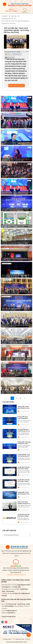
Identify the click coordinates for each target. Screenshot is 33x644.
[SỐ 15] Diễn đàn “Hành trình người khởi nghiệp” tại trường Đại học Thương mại (15, 309)
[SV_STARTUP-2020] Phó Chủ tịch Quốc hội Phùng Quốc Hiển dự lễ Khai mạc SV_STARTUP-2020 (16, 176)
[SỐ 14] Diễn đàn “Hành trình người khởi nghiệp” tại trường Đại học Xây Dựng (15, 326)
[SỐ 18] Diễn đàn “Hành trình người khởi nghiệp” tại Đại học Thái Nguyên (16, 259)
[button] (17, 42)
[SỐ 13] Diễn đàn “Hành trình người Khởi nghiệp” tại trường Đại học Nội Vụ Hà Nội (15, 342)
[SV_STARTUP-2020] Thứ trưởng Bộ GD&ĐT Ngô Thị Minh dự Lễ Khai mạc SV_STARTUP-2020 (16, 160)
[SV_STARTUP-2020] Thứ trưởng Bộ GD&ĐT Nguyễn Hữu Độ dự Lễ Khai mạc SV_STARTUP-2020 (16, 143)
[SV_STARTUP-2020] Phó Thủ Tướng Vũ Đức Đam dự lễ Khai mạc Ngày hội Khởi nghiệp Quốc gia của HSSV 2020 (16, 193)
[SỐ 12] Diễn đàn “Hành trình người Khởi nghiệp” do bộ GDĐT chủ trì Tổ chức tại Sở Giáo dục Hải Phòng (16, 359)
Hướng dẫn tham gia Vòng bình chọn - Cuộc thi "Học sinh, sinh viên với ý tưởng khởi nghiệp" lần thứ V (24, 443)
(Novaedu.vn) (17, 572)
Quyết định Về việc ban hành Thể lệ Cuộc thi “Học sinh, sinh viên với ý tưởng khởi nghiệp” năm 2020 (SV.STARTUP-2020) (24, 468)
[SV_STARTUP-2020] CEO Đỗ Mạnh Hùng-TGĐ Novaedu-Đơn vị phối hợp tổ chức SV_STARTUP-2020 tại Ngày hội (16, 127)
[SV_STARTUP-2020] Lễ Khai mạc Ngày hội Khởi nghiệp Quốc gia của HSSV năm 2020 (15, 110)
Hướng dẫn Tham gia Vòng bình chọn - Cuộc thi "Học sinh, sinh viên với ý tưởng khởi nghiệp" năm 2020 (24, 407)
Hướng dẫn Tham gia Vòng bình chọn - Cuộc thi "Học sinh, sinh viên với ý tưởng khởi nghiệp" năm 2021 (24, 493)
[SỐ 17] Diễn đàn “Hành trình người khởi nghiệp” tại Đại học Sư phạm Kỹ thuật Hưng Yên (16, 276)
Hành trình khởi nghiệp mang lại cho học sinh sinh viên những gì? (24, 503)
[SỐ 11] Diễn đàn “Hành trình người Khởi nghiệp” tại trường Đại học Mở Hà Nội (15, 376)
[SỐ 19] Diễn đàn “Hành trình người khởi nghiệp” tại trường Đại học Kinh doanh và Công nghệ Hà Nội (15, 243)
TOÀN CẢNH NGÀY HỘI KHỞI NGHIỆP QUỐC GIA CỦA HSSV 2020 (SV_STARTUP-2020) (15, 210)
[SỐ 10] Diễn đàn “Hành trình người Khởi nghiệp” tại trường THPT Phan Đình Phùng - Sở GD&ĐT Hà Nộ (15, 392)
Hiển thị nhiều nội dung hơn (17, 86)
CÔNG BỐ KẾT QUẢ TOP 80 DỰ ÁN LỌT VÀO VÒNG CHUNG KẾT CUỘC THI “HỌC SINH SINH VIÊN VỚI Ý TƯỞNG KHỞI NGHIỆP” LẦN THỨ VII (24, 455)
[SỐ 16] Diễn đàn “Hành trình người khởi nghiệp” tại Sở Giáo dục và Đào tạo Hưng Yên (16, 293)
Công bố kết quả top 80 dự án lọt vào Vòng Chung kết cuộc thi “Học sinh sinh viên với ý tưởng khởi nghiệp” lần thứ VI (24, 430)
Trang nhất (4, 16)
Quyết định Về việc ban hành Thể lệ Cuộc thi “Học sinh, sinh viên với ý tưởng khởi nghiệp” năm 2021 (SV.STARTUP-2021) (24, 481)
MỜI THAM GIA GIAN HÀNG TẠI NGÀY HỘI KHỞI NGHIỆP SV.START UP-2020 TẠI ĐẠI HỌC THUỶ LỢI (16, 226)
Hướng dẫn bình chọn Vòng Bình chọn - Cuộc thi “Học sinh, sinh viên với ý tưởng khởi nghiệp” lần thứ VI (24, 418)
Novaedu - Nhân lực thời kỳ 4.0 (17, 575)
